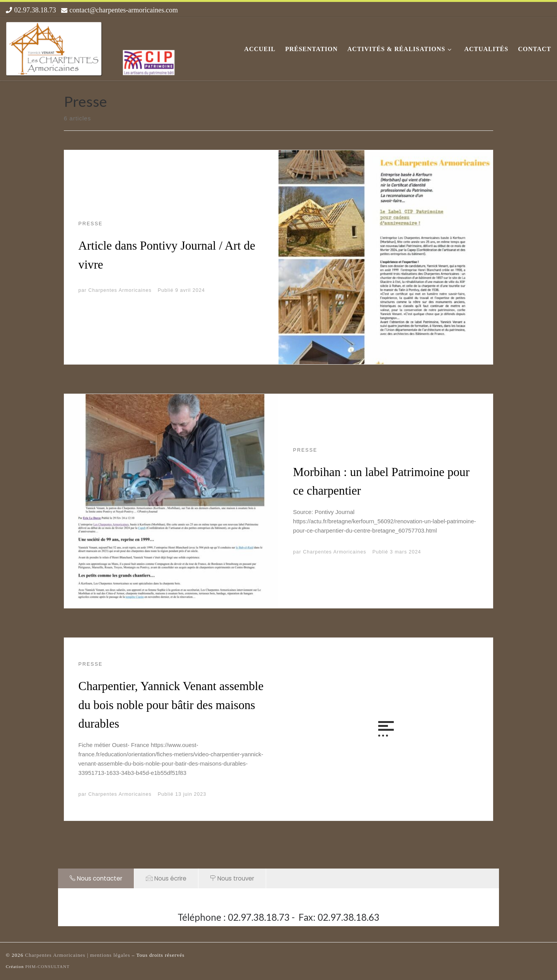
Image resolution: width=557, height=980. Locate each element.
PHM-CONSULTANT (47, 966)
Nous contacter (96, 878)
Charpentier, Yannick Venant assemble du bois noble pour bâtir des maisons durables (171, 705)
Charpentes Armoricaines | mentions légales (79, 955)
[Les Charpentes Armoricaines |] (92, 47)
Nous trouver (232, 878)
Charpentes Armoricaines (120, 290)
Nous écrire (166, 878)
